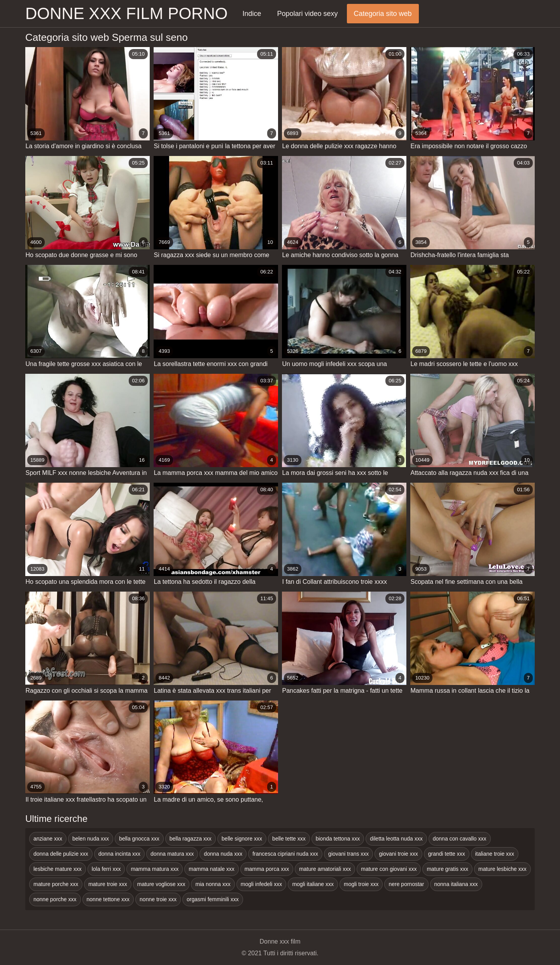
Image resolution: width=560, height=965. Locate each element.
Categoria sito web (383, 14)
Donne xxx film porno (126, 13)
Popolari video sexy (307, 14)
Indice (252, 14)
